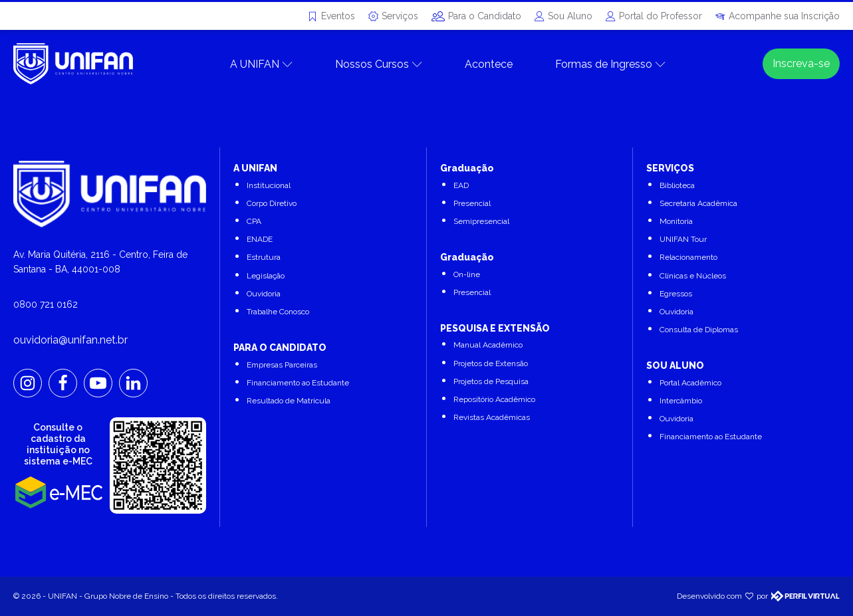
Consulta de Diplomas (699, 330)
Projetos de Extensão (491, 363)
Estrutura (264, 257)
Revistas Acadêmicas (492, 417)
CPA (254, 221)
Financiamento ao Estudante (298, 383)
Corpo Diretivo (272, 203)
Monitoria (676, 221)
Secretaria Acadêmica (698, 203)
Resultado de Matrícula (289, 401)
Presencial (472, 203)
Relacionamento (688, 257)
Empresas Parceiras (282, 365)
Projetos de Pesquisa (491, 381)
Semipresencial (481, 221)
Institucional (269, 185)
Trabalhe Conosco (278, 312)
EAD (461, 185)
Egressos (676, 294)
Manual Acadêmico (488, 345)
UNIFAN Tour (683, 239)
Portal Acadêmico (690, 383)
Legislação (266, 276)
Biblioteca (677, 185)
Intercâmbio (681, 401)
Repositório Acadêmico (494, 399)
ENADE (260, 239)
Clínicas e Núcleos (693, 276)
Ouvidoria (264, 294)
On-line (467, 274)
